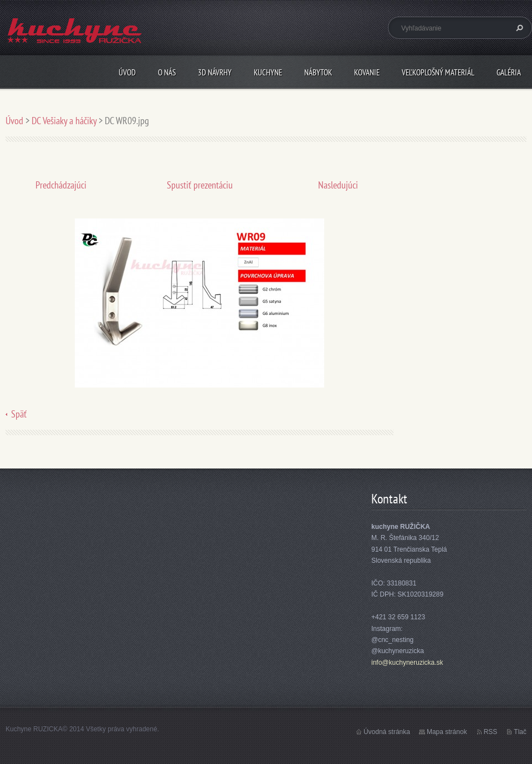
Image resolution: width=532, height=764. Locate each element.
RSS (491, 732)
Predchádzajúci (61, 185)
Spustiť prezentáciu (200, 185)
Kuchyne (268, 72)
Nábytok (318, 72)
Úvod (127, 72)
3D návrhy (215, 72)
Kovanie (367, 72)
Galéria (509, 72)
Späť (19, 414)
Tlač (520, 732)
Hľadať (518, 28)
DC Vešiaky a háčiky (64, 121)
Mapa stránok (447, 732)
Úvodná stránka (387, 732)
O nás (167, 72)
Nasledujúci (338, 185)
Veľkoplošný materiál (438, 72)
